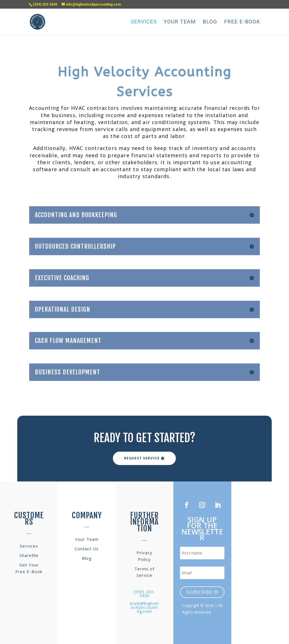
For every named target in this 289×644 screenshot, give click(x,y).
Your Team (180, 22)
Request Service (142, 458)
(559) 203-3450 (144, 594)
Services (144, 22)
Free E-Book (242, 22)
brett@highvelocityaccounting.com (144, 607)
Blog (210, 22)
